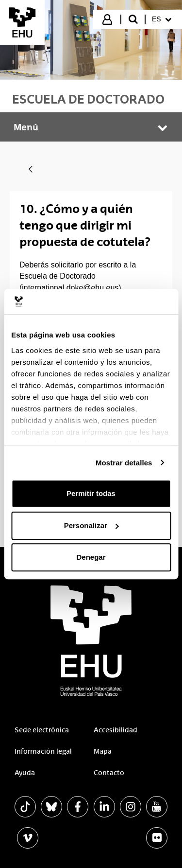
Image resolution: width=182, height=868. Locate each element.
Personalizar (91, 525)
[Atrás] (31, 170)
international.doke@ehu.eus (70, 288)
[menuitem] (163, 19)
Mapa (103, 751)
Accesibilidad (116, 730)
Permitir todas (91, 493)
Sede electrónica (42, 730)
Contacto (109, 773)
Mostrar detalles (124, 463)
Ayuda (25, 773)
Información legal (43, 751)
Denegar (91, 557)
